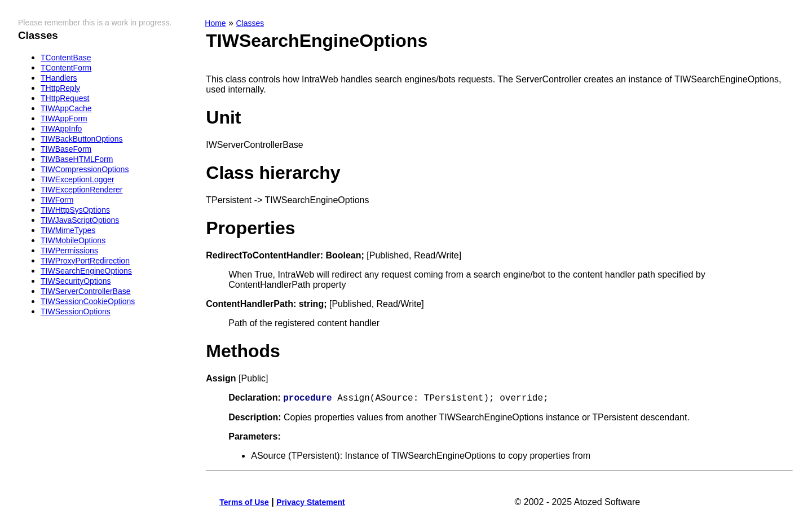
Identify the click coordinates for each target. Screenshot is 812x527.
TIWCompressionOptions (85, 169)
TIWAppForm (64, 118)
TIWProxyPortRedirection (85, 261)
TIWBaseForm (66, 149)
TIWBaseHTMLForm (77, 159)
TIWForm (57, 200)
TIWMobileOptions (73, 240)
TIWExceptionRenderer (82, 190)
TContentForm (66, 68)
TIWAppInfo (61, 129)
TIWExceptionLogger (78, 179)
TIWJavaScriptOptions (80, 220)
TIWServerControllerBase (86, 291)
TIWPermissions (69, 251)
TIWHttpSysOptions (75, 210)
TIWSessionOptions (76, 311)
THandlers (59, 78)
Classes (250, 23)
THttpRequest (65, 98)
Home (215, 23)
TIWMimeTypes (68, 230)
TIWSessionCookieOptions (88, 301)
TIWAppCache (66, 108)
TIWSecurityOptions (76, 281)
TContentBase (66, 58)
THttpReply (60, 88)
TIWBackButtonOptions (82, 139)
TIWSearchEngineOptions (86, 271)
